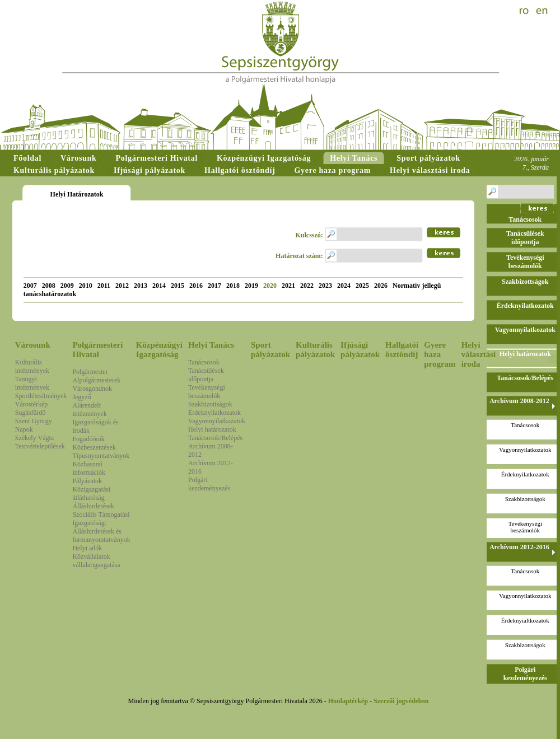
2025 (362, 286)
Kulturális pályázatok (315, 350)
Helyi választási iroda (479, 354)
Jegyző (81, 397)
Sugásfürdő (31, 413)
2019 (251, 286)
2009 (67, 286)
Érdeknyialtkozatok (525, 620)
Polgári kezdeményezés (209, 484)
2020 (270, 286)
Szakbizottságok (210, 404)
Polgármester (90, 372)
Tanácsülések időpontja (206, 375)
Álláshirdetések (93, 506)
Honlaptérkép (348, 701)
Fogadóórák (88, 439)
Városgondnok (92, 389)
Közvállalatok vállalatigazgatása (96, 561)
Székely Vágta (34, 438)
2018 (233, 286)
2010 (86, 286)
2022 (307, 286)
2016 (196, 286)
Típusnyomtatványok (101, 456)
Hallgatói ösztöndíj (402, 350)
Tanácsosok (204, 362)
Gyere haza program (440, 354)
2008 (49, 286)
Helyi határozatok (212, 429)
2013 (141, 286)
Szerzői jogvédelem (401, 701)
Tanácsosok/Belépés (215, 438)
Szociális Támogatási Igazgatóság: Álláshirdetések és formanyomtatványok (101, 527)
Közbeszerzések (94, 447)
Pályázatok (87, 481)
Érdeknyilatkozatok (214, 413)
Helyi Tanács (211, 345)
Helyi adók (87, 548)
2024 (344, 286)
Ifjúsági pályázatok (360, 350)
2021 (288, 286)
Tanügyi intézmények (32, 383)
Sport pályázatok (270, 350)
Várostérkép (32, 404)
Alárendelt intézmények (89, 410)
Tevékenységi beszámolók (207, 392)
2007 (30, 286)
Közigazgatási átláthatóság (91, 494)
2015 (178, 286)
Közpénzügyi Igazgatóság (159, 350)
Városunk (33, 345)
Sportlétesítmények (41, 396)
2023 (325, 286)
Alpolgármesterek (96, 380)
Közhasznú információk (89, 468)
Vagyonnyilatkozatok (217, 421)
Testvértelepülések (40, 446)
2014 (159, 286)
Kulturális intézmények (32, 366)
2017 (214, 286)
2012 (122, 286)
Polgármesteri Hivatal (97, 350)
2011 (104, 286)
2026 (381, 286)
